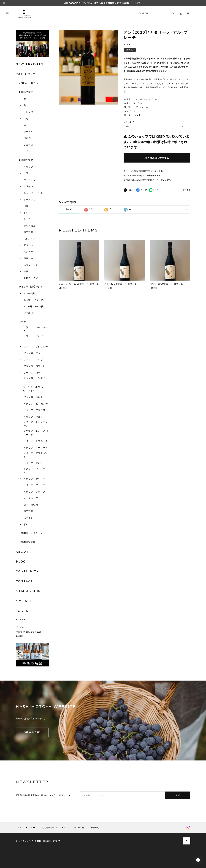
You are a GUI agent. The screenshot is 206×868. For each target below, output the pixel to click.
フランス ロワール (34, 366)
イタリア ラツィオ (34, 479)
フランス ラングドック (36, 380)
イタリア (28, 167)
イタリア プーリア (34, 485)
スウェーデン (31, 265)
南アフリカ (30, 232)
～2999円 (29, 293)
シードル (28, 132)
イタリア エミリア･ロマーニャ (36, 433)
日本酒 (27, 138)
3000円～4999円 (34, 300)
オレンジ (28, 112)
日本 (26, 206)
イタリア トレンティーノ (36, 424)
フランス (28, 173)
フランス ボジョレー (36, 346)
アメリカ (28, 245)
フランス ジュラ (33, 353)
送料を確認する (154, 175)
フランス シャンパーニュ (36, 329)
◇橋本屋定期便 (27, 542)
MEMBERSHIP (28, 591)
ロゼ (26, 119)
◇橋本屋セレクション (31, 533)
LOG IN (22, 611)
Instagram (21, 620)
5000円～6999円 (34, 306)
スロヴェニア (31, 278)
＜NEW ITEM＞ (29, 83)
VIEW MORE (32, 732)
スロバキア (30, 239)
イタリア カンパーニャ (36, 470)
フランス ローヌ (33, 373)
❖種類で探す (26, 92)
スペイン (28, 186)
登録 (178, 795)
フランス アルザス (34, 359)
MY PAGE (24, 601)
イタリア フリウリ (34, 410)
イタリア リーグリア (36, 448)
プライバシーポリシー (26, 627)
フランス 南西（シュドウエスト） (36, 389)
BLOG (21, 562)
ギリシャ (28, 258)
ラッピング (129, 122)
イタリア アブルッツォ (36, 455)
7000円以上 (30, 313)
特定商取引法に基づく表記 (28, 632)
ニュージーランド (33, 193)
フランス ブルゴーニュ (36, 338)
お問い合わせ (78, 828)
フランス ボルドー (34, 397)
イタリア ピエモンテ (36, 404)
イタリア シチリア (34, 492)
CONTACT (24, 581)
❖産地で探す (26, 160)
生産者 (22, 322)
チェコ (27, 219)
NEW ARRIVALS (30, 64)
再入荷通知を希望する (157, 158)
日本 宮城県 (31, 505)
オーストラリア (32, 180)
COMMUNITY (27, 571)
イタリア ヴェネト (34, 417)
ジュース (28, 145)
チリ (26, 271)
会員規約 (20, 636)
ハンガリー (30, 252)
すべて (68, 209)
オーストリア (31, 199)
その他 (27, 151)
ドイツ (27, 212)
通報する (187, 190)
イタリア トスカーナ (36, 441)
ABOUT (22, 552)
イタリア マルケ (33, 463)
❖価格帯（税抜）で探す (31, 287)
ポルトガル (30, 226)
